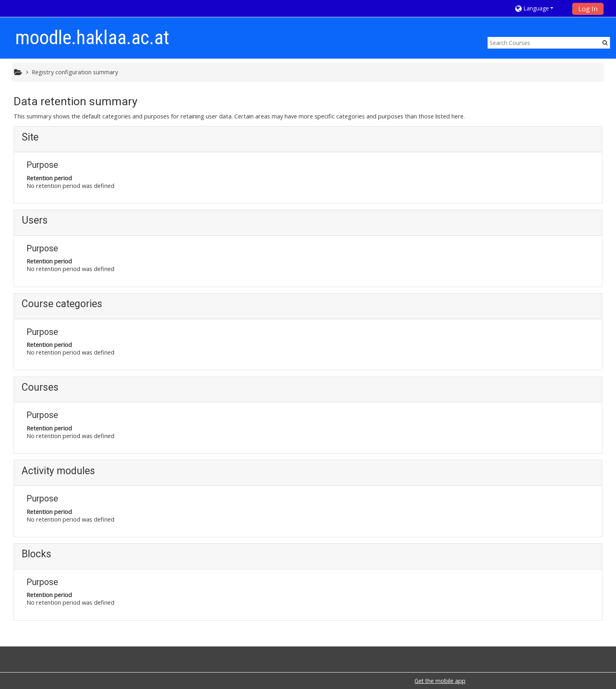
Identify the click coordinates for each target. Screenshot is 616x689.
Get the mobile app (440, 681)
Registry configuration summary (75, 72)
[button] (541, 8)
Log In (588, 9)
